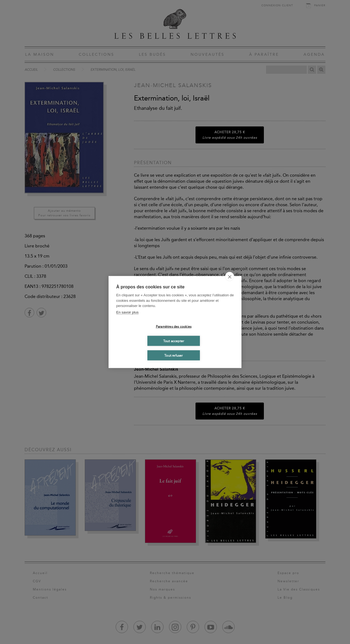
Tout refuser (173, 355)
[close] (230, 277)
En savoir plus (127, 312)
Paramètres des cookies (174, 326)
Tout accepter (174, 341)
